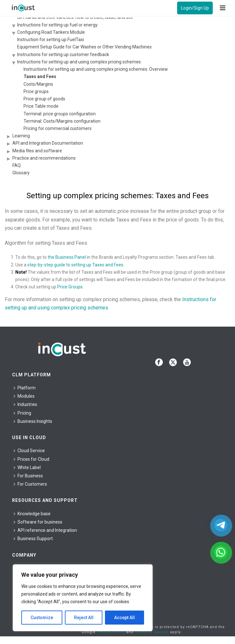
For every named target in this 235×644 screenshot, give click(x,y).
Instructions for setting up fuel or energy (57, 25)
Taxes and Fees (40, 76)
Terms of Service (152, 632)
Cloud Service (29, 451)
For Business (28, 476)
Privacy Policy (111, 632)
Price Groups (70, 287)
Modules (24, 396)
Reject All (84, 618)
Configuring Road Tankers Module (51, 32)
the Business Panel (67, 257)
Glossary (21, 173)
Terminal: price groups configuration (60, 114)
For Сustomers (30, 484)
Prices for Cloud (31, 459)
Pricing (22, 413)
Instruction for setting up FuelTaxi (51, 40)
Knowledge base (32, 514)
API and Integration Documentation (48, 143)
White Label (27, 467)
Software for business (38, 522)
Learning (21, 136)
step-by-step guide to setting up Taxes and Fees (75, 265)
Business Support (33, 539)
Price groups (36, 91)
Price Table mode (41, 106)
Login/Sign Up (195, 8)
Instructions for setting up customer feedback (63, 54)
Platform (25, 388)
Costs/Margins (38, 84)
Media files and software (37, 151)
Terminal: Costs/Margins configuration (62, 121)
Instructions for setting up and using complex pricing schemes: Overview (96, 69)
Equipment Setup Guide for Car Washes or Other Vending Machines (84, 47)
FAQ (17, 165)
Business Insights (33, 421)
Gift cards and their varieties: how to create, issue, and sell (75, 17)
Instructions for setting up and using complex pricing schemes (79, 62)
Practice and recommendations (44, 158)
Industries (25, 404)
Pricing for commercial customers (58, 128)
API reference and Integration (45, 530)
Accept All (124, 618)
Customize (42, 618)
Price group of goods (44, 99)
